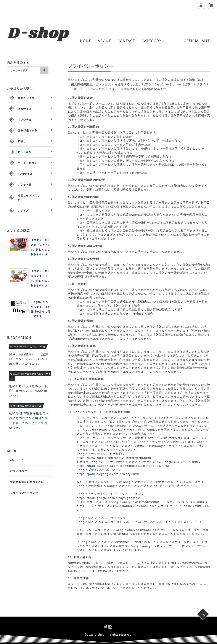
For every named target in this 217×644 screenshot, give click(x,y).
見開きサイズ (26, 98)
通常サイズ (25, 109)
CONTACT (126, 41)
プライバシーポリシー (24, 493)
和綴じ (22, 141)
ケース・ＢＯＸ (27, 163)
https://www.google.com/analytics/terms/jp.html (114, 458)
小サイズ (23, 210)
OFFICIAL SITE (197, 41)
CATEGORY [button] (152, 41)
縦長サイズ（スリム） (29, 197)
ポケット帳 (25, 184)
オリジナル (25, 119)
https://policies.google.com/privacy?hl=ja (108, 474)
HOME (86, 41)
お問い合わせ (19, 471)
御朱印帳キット (28, 130)
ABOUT (104, 41)
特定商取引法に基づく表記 (27, 482)
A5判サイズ (25, 174)
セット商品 (25, 152)
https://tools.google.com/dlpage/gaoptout (109, 498)
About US (17, 460)
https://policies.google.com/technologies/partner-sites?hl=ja (123, 466)
